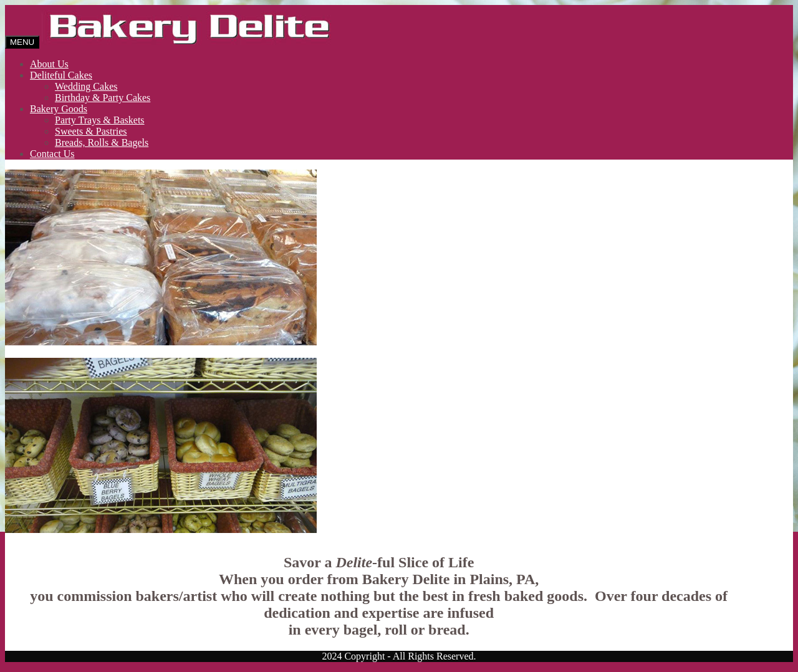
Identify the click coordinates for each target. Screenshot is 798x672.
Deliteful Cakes (61, 75)
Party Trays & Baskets (100, 120)
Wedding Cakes (86, 86)
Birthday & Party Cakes (103, 98)
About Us (49, 64)
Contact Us (52, 154)
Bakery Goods (59, 109)
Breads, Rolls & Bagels (102, 142)
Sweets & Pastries (91, 131)
